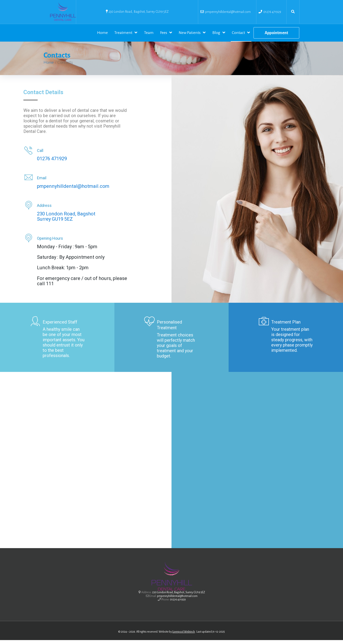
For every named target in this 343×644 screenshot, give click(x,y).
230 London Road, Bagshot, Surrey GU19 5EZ (139, 12)
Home (49, 66)
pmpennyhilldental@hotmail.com (227, 12)
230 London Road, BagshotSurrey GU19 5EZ (66, 220)
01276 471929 (272, 12)
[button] (276, 35)
